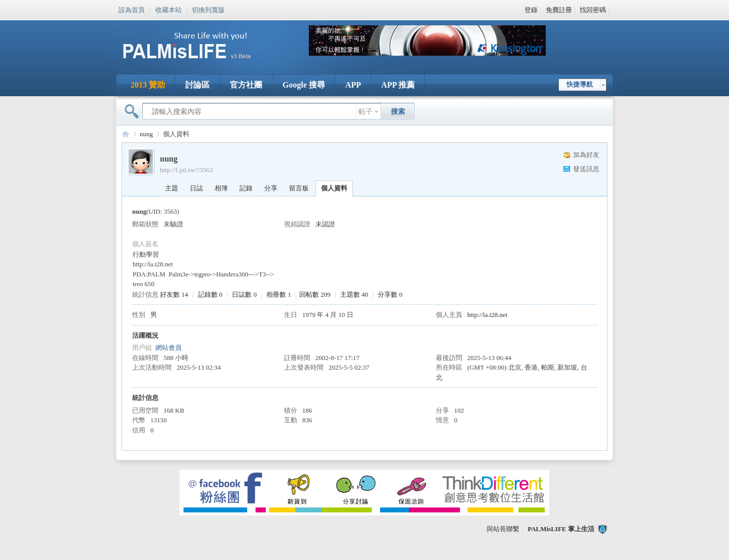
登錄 (531, 10)
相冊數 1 (279, 294)
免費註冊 (559, 10)
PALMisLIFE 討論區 (126, 134)
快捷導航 (580, 84)
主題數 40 (354, 294)
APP (353, 85)
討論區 (197, 85)
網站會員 (169, 348)
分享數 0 (390, 294)
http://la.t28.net (487, 315)
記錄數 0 (210, 294)
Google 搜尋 (304, 85)
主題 (172, 188)
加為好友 (586, 155)
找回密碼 (593, 10)
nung (146, 134)
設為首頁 (132, 9)
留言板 (299, 188)
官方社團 (246, 85)
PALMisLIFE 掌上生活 (561, 529)
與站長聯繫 (503, 529)
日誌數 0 (244, 294)
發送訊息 (586, 169)
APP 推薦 (398, 85)
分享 (271, 188)
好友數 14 (174, 294)
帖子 (366, 112)
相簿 (221, 188)
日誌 (196, 188)
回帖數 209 (315, 294)
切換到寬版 (208, 9)
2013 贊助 (148, 85)
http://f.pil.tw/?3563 (186, 170)
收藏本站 (169, 9)
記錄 (246, 188)
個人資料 (334, 188)
